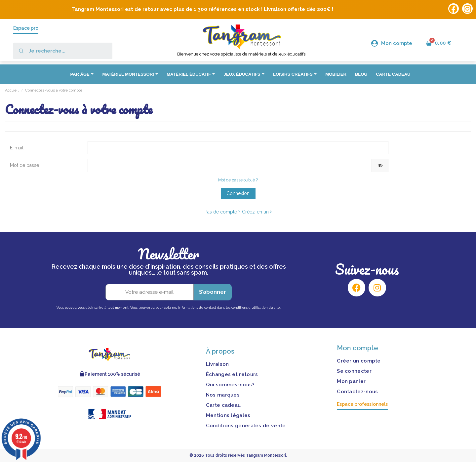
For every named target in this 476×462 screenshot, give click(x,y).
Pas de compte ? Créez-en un (238, 212)
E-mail (17, 148)
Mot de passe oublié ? (238, 180)
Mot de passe (24, 165)
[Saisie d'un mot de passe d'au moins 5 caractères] (230, 166)
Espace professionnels (362, 404)
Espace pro (26, 28)
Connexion (238, 193)
